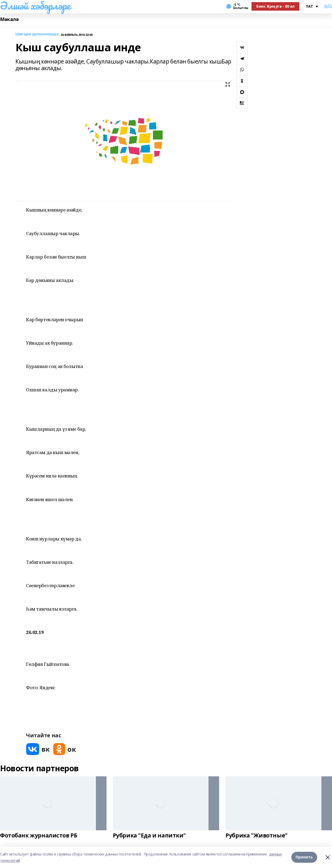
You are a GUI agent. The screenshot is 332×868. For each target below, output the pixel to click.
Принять (304, 857)
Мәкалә (9, 19)
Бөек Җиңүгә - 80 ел (275, 6)
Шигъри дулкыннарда (37, 34)
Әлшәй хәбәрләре (35, 6)
